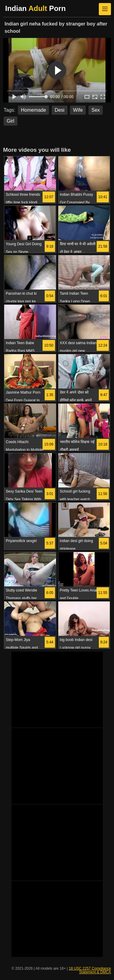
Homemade (34, 110)
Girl (10, 121)
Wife (78, 110)
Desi (60, 110)
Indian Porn (35, 8)
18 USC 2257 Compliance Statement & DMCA (90, 970)
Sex (96, 110)
